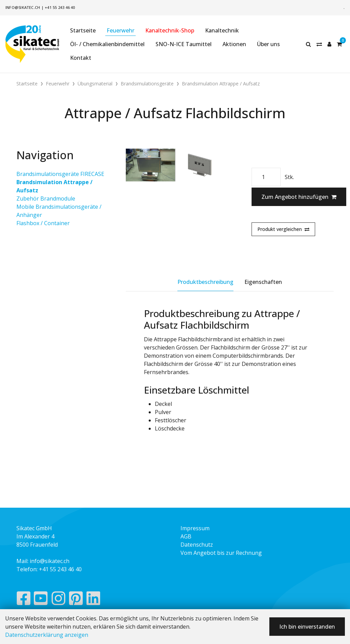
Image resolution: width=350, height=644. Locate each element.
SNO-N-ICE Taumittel (184, 44)
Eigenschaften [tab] (263, 282)
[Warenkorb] (339, 44)
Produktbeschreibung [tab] (205, 282)
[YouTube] (41, 600)
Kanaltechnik (222, 30)
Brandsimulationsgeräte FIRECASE (60, 174)
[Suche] (308, 44)
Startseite (83, 30)
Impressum (195, 528)
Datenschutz (197, 545)
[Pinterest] (76, 600)
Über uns (268, 44)
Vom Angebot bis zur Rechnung (221, 553)
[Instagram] (58, 600)
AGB (186, 536)
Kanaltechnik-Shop (170, 30)
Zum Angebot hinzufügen (299, 197)
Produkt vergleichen (283, 229)
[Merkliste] (319, 44)
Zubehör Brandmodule (46, 198)
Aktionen (234, 44)
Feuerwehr (120, 30)
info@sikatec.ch (23, 7)
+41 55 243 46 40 (60, 7)
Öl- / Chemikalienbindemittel (107, 44)
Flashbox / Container (43, 223)
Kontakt (81, 58)
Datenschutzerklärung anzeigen (47, 635)
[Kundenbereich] (329, 44)
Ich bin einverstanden (307, 627)
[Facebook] (23, 600)
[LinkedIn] (93, 600)
